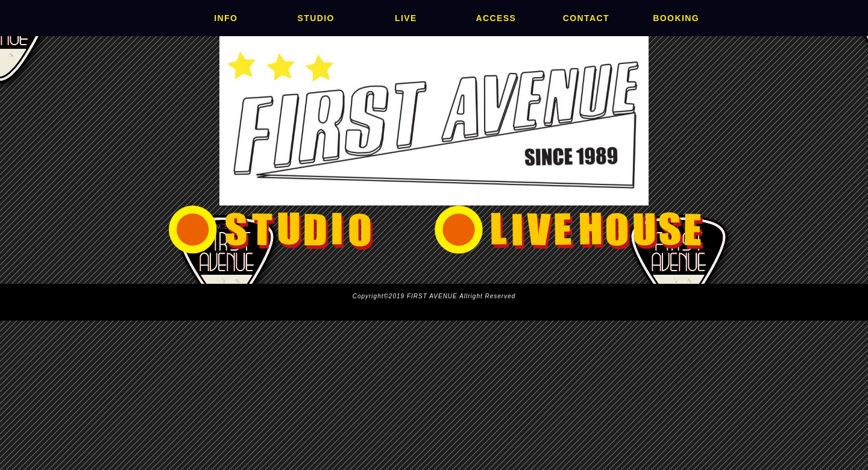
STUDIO (316, 18)
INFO (226, 18)
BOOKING (676, 18)
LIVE (406, 18)
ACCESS (496, 18)
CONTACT (586, 18)
